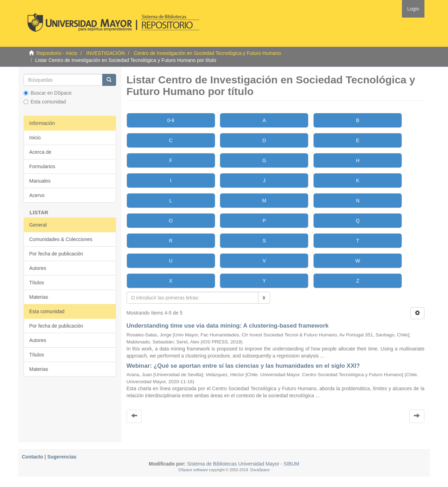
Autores (38, 268)
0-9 (171, 120)
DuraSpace (260, 470)
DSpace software (193, 470)
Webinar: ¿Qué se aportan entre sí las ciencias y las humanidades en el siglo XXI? (243, 366)
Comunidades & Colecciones (61, 239)
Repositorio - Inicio (57, 53)
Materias (39, 297)
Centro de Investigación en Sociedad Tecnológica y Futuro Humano (207, 53)
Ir (264, 298)
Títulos (37, 283)
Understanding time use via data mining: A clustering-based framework (228, 326)
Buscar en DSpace (48, 93)
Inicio (35, 138)
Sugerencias (62, 457)
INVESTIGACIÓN (105, 53)
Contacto (33, 457)
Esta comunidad (45, 102)
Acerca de (40, 152)
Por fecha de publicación (56, 254)
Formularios (42, 166)
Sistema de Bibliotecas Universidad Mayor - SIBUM (242, 464)
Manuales (40, 181)
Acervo (37, 195)
